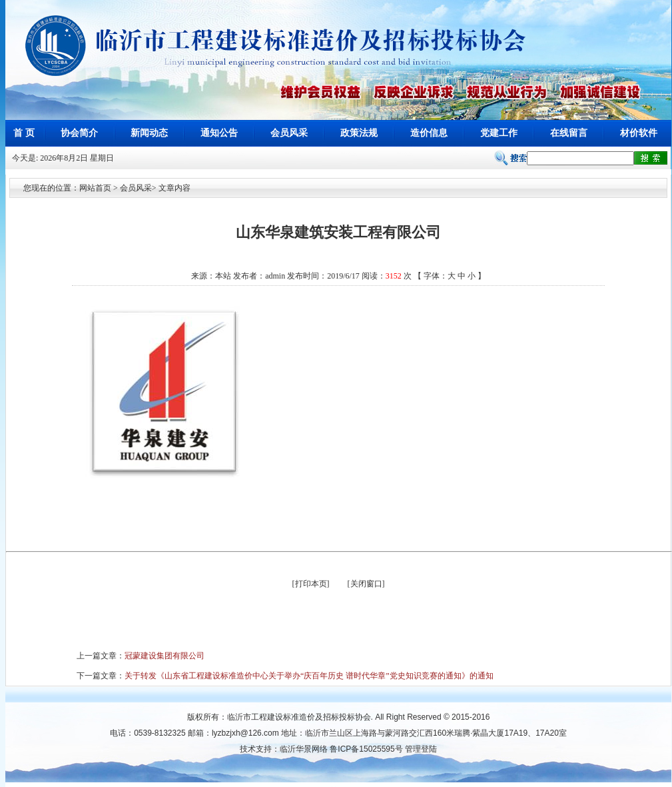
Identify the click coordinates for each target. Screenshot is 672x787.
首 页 (24, 133)
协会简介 (79, 133)
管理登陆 (421, 749)
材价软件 (639, 133)
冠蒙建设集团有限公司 (165, 656)
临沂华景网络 (304, 749)
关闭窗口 (366, 584)
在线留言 (569, 133)
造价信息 (429, 133)
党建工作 (499, 133)
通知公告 (219, 133)
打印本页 (311, 584)
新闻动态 (149, 133)
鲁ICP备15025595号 (366, 749)
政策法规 (359, 133)
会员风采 (289, 133)
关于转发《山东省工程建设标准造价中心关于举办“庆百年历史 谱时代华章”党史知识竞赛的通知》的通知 (309, 676)
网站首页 (95, 188)
